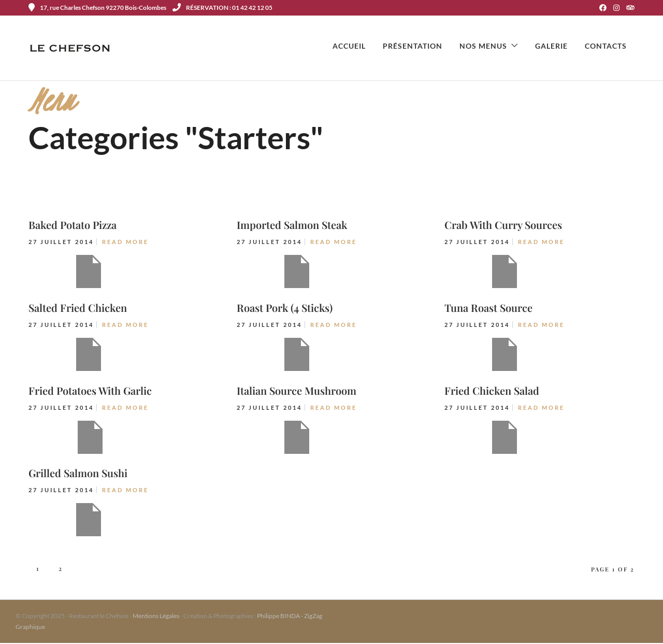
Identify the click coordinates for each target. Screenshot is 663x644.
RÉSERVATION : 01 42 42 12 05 (222, 8)
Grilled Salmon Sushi (78, 474)
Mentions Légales (156, 617)
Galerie (551, 46)
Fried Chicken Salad (492, 391)
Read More (125, 243)
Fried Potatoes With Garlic (90, 391)
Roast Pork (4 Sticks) (285, 309)
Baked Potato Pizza (73, 226)
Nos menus (483, 46)
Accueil (349, 46)
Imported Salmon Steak (292, 226)
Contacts (606, 46)
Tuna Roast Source (488, 309)
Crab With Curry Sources (503, 226)
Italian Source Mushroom (297, 391)
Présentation (413, 46)
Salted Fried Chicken (78, 309)
